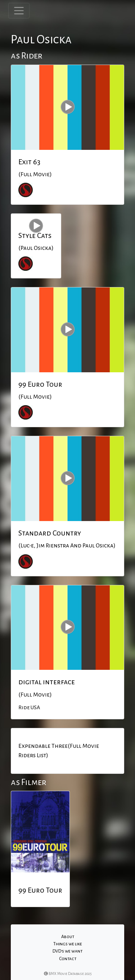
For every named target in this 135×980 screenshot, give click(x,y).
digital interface (47, 682)
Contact (68, 959)
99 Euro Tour (40, 384)
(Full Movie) (35, 174)
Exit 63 (29, 162)
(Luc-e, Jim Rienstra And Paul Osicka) (67, 546)
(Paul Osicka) (36, 248)
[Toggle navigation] (19, 11)
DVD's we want (67, 951)
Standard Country (50, 533)
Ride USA (29, 707)
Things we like (68, 944)
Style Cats (35, 235)
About (68, 937)
